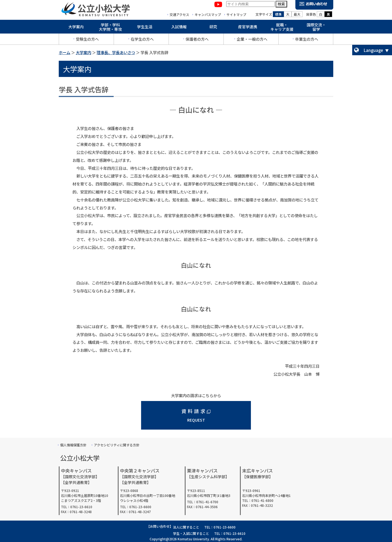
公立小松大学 (104, 9)
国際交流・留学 (316, 28)
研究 (213, 28)
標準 (278, 16)
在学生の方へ (142, 40)
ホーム (65, 52)
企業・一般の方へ (252, 40)
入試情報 (179, 28)
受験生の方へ (87, 40)
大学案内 (76, 28)
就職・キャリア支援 (282, 28)
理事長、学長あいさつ (116, 52)
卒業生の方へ (307, 40)
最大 (297, 16)
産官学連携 (248, 28)
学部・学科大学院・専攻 (110, 28)
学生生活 (145, 28)
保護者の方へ (197, 40)
